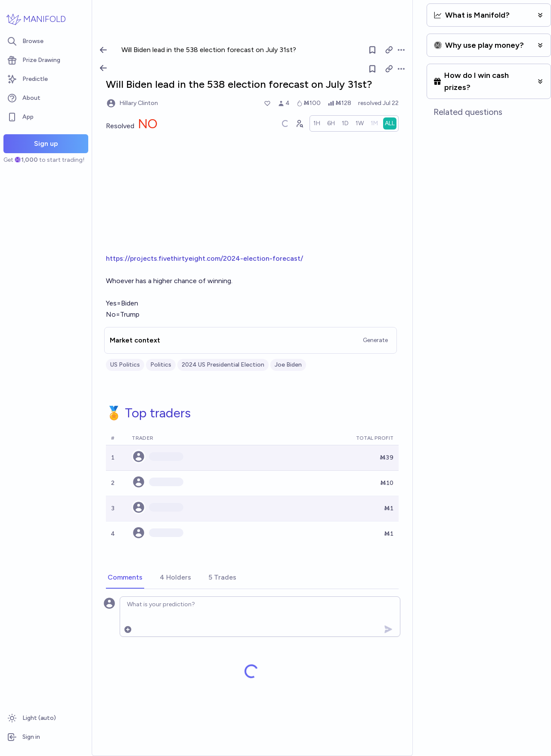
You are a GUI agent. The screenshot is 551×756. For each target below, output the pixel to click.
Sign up (46, 143)
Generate (376, 340)
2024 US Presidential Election (223, 365)
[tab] (125, 578)
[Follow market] (372, 69)
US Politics (125, 365)
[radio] (317, 123)
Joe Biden (288, 365)
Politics (161, 365)
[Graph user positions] (300, 123)
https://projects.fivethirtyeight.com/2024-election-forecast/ (204, 258)
